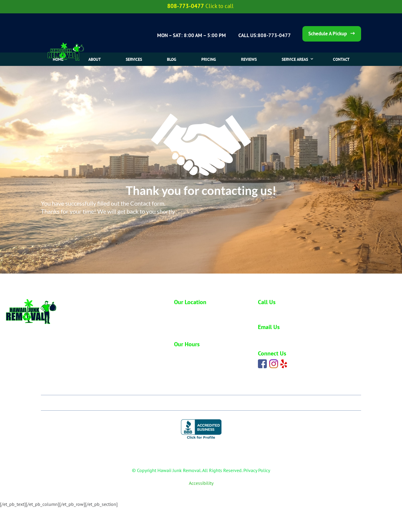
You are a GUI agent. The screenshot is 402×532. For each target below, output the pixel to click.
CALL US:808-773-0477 (265, 35)
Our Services (148, 403)
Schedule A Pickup (328, 34)
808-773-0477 (273, 311)
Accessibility (201, 483)
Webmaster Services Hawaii (239, 491)
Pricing (209, 59)
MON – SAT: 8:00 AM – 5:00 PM (192, 35)
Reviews (249, 59)
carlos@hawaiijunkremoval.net (287, 337)
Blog (172, 59)
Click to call (220, 6)
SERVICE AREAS (295, 59)
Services (134, 59)
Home (58, 59)
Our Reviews (237, 403)
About (95, 59)
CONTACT (341, 59)
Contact (315, 403)
